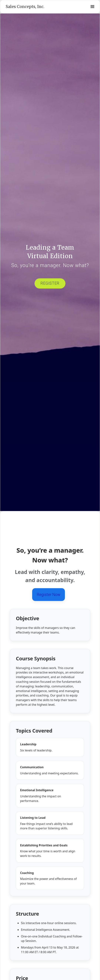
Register (50, 283)
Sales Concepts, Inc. (25, 7)
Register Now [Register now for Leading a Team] (49, 595)
